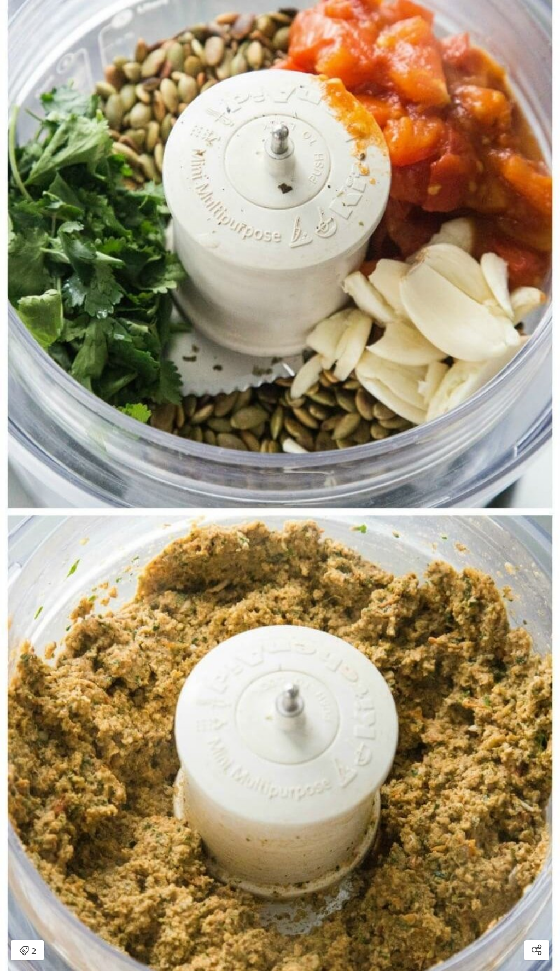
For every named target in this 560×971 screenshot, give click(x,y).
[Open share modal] (537, 950)
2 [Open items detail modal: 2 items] (28, 951)
